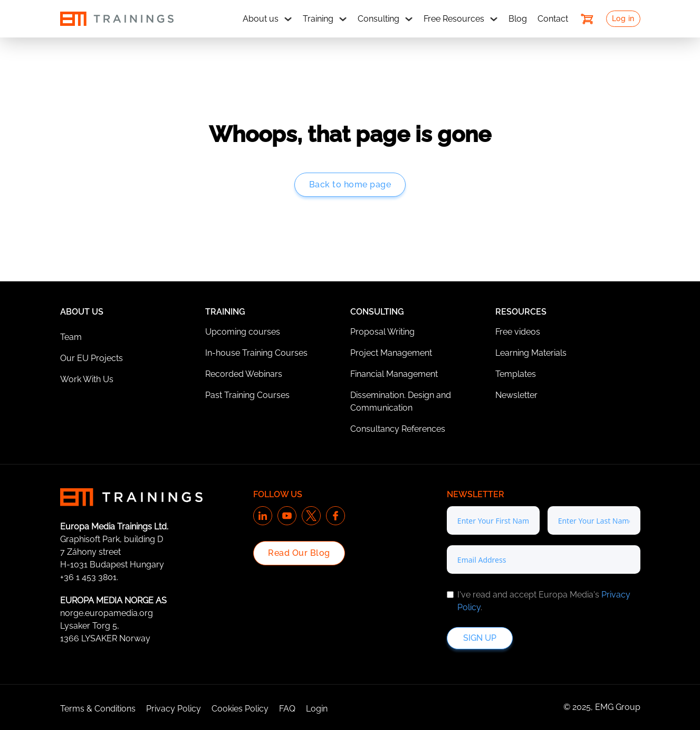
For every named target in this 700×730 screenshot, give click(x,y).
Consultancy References (398, 429)
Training (318, 19)
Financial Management (394, 374)
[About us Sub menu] (288, 19)
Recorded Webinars (244, 374)
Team (71, 337)
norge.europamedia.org (107, 613)
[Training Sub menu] (343, 19)
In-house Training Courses (256, 353)
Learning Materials (531, 353)
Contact (553, 19)
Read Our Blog (299, 553)
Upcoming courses (243, 332)
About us (261, 19)
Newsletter (516, 395)
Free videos (518, 332)
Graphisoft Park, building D (112, 539)
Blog (518, 19)
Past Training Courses (247, 395)
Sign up (480, 638)
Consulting (378, 19)
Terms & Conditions (98, 709)
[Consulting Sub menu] (409, 19)
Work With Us (87, 379)
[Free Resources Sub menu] (494, 19)
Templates (516, 374)
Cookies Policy (240, 709)
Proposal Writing (382, 332)
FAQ (287, 709)
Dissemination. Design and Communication (401, 401)
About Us (82, 312)
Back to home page (350, 184)
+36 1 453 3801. (89, 577)
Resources (521, 312)
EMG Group (618, 707)
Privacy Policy (174, 709)
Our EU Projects (92, 358)
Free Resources (454, 19)
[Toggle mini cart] (587, 19)
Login (317, 709)
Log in (623, 18)
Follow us (278, 494)
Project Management (391, 353)
